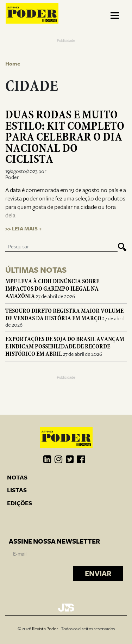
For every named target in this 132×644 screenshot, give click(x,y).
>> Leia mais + (23, 229)
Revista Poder (45, 629)
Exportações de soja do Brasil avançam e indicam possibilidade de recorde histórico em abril (65, 346)
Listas (17, 490)
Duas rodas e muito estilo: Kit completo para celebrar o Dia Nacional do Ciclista (65, 137)
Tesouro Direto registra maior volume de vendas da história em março (64, 315)
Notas (17, 478)
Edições (20, 503)
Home (13, 64)
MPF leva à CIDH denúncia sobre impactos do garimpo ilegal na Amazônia (52, 289)
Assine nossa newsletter (54, 541)
